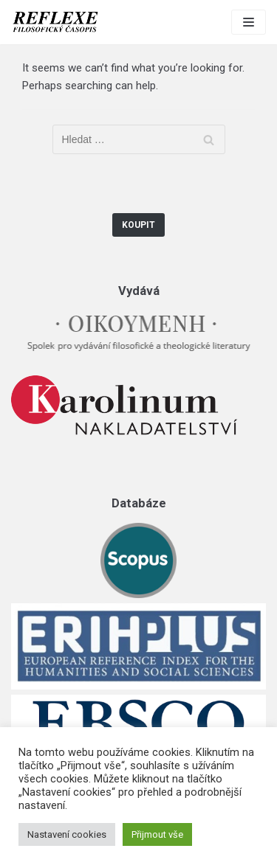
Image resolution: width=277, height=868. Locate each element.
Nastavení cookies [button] (67, 834)
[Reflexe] (55, 22)
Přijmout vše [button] (157, 834)
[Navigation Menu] (249, 22)
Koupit (138, 225)
